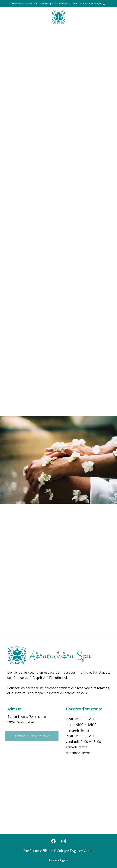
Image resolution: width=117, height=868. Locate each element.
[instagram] (64, 841)
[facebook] (53, 841)
